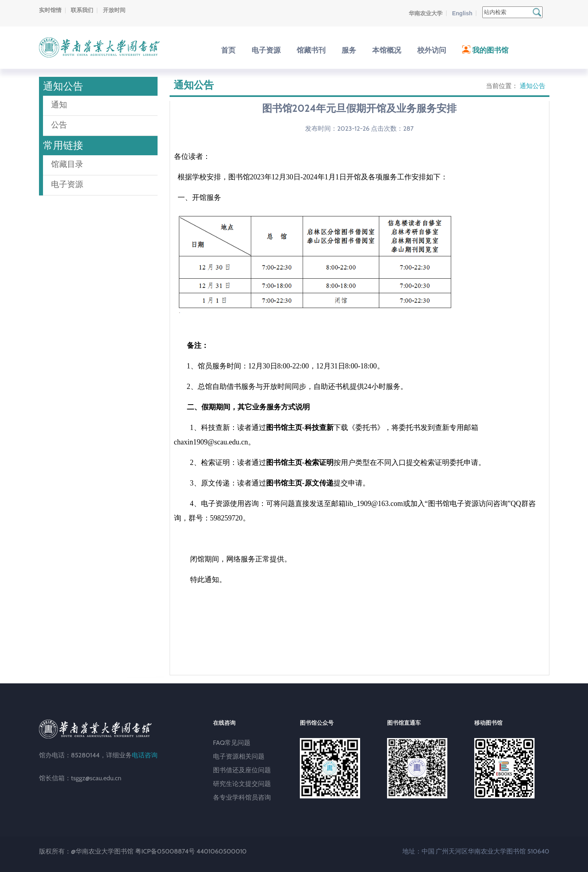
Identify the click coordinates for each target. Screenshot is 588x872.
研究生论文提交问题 (242, 784)
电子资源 (67, 184)
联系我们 (82, 10)
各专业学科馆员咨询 (242, 797)
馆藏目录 (67, 164)
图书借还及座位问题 (242, 770)
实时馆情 (50, 10)
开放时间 (114, 10)
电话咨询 (145, 755)
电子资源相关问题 (239, 756)
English (462, 13)
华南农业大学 (426, 13)
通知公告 (533, 86)
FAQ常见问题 (232, 743)
